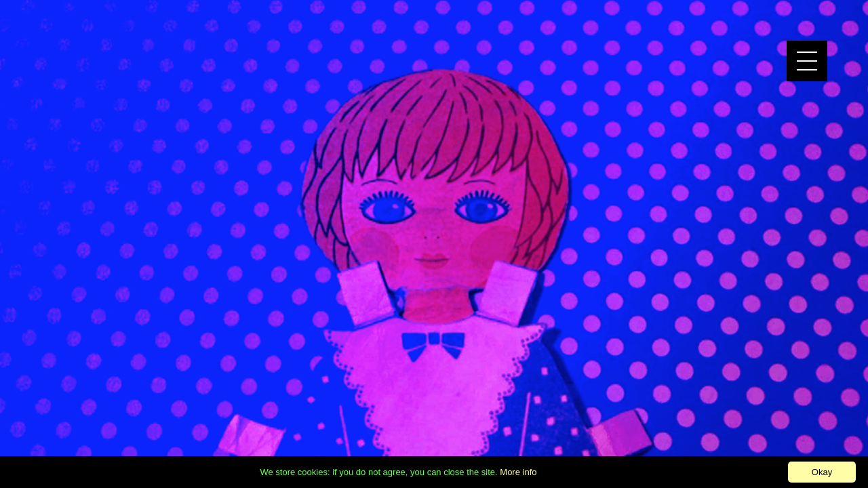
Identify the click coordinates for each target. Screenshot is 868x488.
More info (518, 472)
